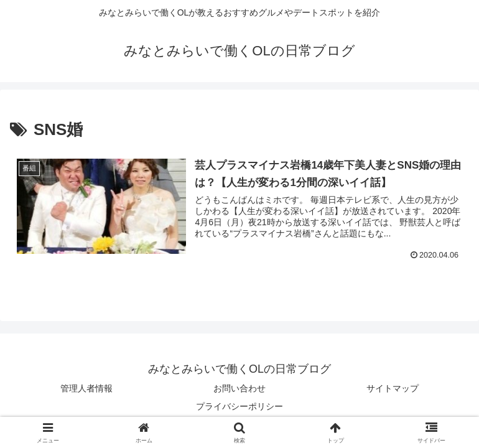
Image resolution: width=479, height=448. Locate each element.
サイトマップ (393, 388)
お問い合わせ (240, 388)
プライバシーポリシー (240, 406)
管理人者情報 (86, 388)
